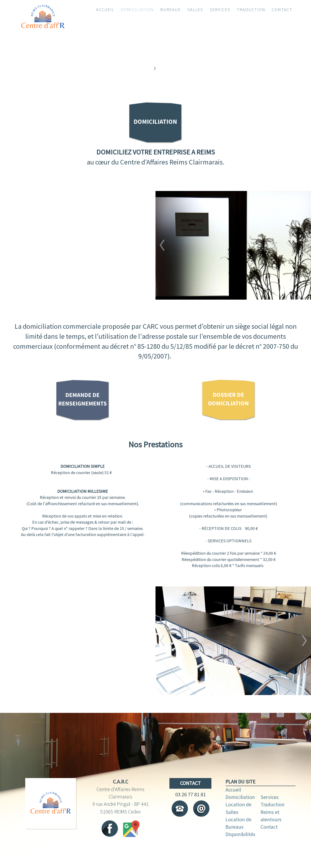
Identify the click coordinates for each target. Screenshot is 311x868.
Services (270, 809)
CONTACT (190, 795)
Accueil (234, 802)
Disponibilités (240, 846)
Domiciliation (241, 809)
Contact (270, 839)
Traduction (273, 817)
